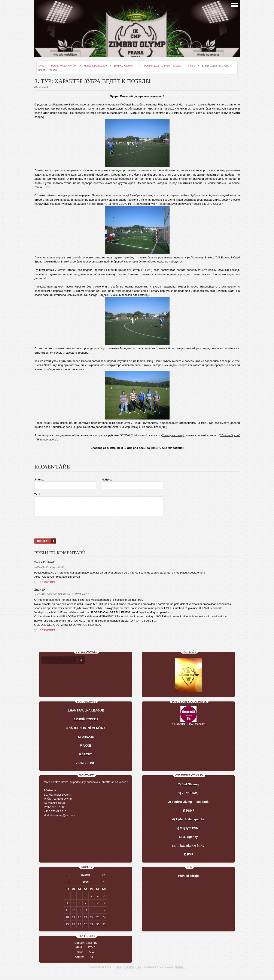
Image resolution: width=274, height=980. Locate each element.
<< (67, 879)
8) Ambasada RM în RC (188, 850)
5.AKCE (86, 749)
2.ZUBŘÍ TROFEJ (86, 723)
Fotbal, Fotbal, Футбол (64, 66)
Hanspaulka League (95, 66)
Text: (37, 494)
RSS (118, 971)
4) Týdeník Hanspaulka (188, 823)
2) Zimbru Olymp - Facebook (188, 806)
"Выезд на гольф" (173, 435)
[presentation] (137, 533)
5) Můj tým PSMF (188, 832)
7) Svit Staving (188, 788)
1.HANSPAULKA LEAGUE (86, 714)
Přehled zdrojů (188, 880)
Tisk (138, 971)
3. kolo (191, 66)
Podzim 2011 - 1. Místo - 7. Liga (162, 66)
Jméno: (39, 480)
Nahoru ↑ (180, 971)
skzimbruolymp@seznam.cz (61, 819)
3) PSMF (188, 814)
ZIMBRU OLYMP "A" (125, 66)
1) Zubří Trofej (188, 797)
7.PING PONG (86, 767)
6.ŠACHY (86, 758)
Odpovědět (47, 586)
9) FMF (188, 858)
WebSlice (129, 971)
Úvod (41, 66)
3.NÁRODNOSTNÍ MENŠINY (86, 732)
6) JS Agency (188, 841)
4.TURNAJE (86, 741)
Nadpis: (107, 480)
